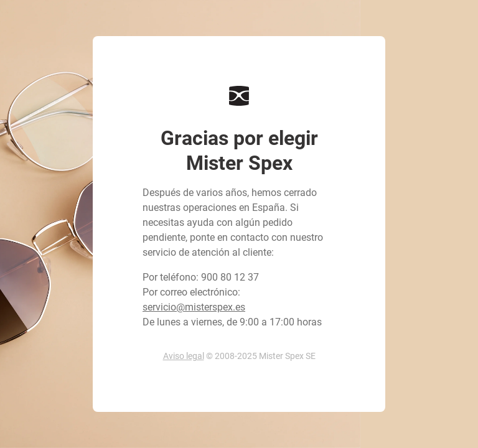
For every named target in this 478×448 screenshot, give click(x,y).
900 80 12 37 (230, 277)
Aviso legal (184, 356)
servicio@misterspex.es (194, 307)
